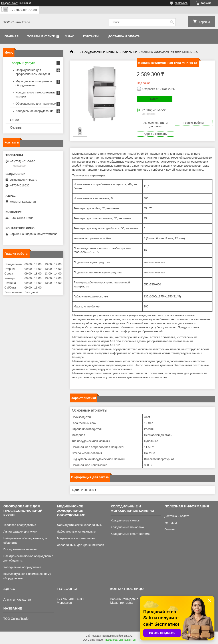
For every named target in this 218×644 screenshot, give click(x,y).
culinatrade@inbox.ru (23, 180)
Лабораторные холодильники (77, 532)
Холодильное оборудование (34, 111)
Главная (11, 36)
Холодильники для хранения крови (80, 545)
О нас (70, 36)
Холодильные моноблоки (128, 527)
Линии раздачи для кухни (20, 532)
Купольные (130, 52)
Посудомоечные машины (100, 52)
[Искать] (172, 22)
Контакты (91, 36)
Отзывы (16, 127)
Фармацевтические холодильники (80, 525)
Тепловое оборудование (20, 525)
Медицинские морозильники (76, 538)
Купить (154, 99)
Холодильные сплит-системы (130, 534)
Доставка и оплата (124, 36)
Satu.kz (128, 636)
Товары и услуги (41, 36)
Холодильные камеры (126, 520)
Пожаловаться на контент (121, 640)
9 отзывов (181, 3)
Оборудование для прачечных (36, 104)
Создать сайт (9, 3)
